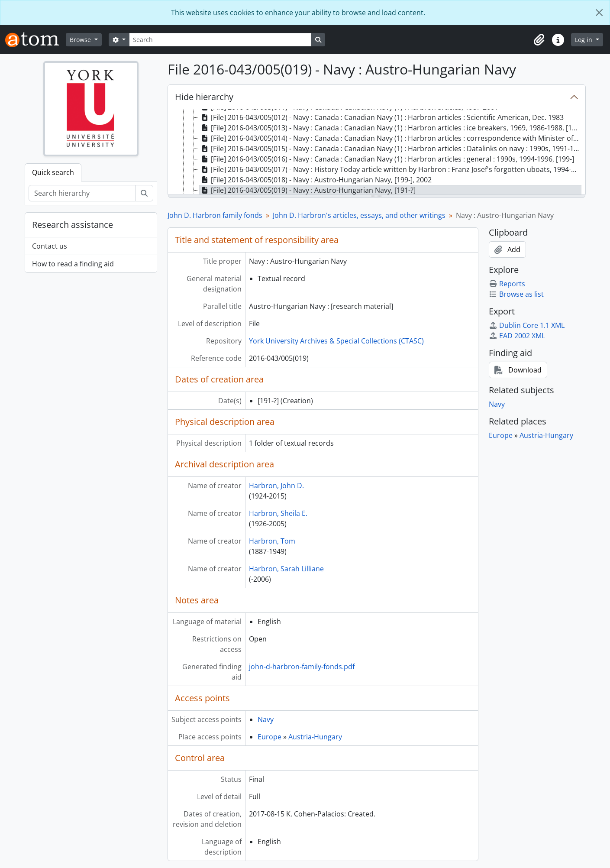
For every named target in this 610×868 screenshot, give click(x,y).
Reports (507, 284)
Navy (266, 719)
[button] (539, 40)
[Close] (599, 13)
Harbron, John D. (276, 486)
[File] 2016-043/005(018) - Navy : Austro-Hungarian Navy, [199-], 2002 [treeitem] (316, 180)
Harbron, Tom (272, 541)
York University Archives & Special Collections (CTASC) (336, 341)
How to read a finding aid (73, 264)
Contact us (50, 246)
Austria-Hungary (315, 737)
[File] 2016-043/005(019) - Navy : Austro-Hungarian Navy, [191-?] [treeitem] (308, 190)
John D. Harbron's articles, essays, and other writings (359, 215)
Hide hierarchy (204, 97)
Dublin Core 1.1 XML (527, 325)
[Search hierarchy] (82, 193)
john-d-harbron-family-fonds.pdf (302, 667)
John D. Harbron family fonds (215, 215)
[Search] (220, 40)
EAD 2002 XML (517, 336)
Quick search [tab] (53, 172)
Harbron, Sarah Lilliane (286, 569)
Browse (81, 40)
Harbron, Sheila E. (278, 513)
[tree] (377, 152)
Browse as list (516, 294)
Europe (269, 737)
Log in (584, 40)
